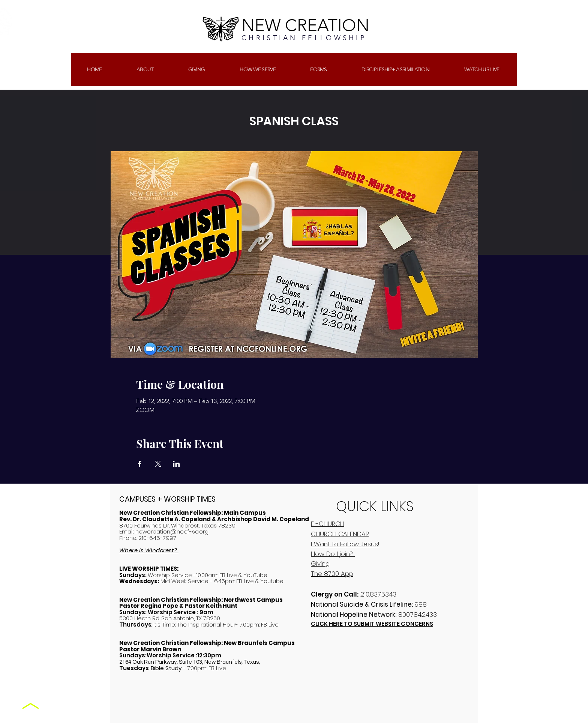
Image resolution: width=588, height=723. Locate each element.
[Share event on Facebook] (140, 464)
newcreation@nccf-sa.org (172, 531)
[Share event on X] (158, 464)
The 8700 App (332, 574)
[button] (197, 69)
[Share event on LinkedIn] (176, 464)
